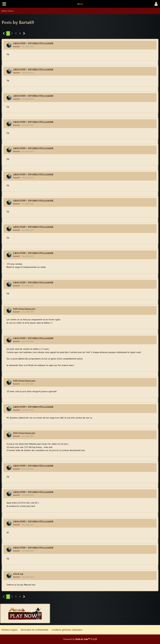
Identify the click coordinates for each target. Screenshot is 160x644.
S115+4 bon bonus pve (24, 309)
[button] (4, 4)
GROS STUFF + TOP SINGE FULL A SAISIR (33, 44)
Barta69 (16, 46)
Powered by (80, 639)
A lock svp (18, 574)
